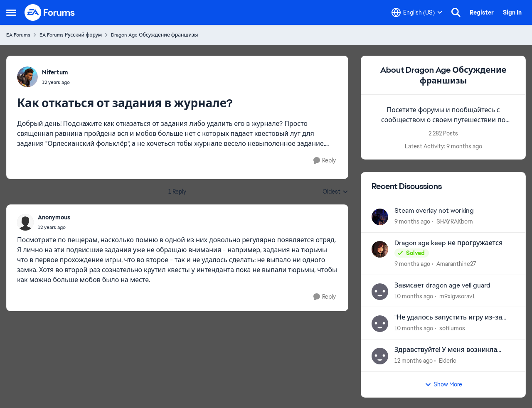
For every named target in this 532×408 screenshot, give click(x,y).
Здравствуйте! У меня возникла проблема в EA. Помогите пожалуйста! (446, 350)
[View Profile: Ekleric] (380, 356)
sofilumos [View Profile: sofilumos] (452, 328)
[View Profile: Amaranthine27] (380, 249)
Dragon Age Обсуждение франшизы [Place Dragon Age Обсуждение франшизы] (154, 35)
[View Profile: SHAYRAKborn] (380, 217)
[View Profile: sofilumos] (380, 324)
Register (482, 12)
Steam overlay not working (434, 211)
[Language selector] (417, 12)
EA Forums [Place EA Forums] (18, 35)
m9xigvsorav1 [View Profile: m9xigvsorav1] (457, 296)
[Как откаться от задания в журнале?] (54, 227)
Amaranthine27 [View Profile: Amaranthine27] (456, 264)
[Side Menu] (11, 12)
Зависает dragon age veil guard (442, 285)
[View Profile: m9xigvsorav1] (380, 292)
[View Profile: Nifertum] (27, 77)
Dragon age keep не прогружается (448, 243)
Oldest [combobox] (335, 192)
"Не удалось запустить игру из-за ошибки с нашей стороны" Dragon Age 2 (449, 318)
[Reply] (325, 161)
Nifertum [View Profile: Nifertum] (55, 72)
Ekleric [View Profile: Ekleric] (448, 361)
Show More (443, 384)
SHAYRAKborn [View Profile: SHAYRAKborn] (455, 221)
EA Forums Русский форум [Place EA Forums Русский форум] (71, 35)
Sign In (512, 12)
